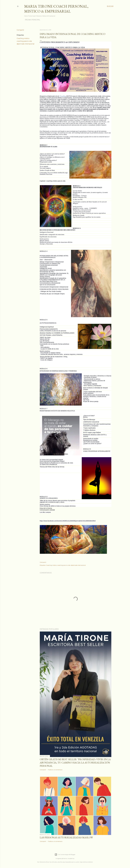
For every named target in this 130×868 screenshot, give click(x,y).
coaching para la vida (24, 41)
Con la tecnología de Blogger (65, 855)
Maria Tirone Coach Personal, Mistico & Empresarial (56, 9)
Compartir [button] (20, 30)
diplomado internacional (25, 44)
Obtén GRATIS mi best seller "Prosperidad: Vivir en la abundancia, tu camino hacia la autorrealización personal (75, 763)
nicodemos (71, 858)
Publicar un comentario (55, 770)
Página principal (33, 20)
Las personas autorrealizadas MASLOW (66, 837)
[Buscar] (110, 6)
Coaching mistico (23, 38)
